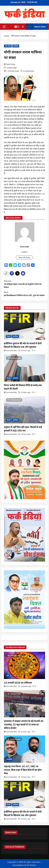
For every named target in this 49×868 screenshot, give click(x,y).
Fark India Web (11, 351)
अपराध (9, 714)
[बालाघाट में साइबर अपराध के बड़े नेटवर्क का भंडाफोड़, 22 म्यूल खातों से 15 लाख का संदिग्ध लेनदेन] (24, 704)
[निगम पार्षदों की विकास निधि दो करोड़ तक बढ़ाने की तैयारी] (24, 368)
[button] (4, 27)
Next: (24, 294)
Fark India (11, 64)
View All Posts (24, 257)
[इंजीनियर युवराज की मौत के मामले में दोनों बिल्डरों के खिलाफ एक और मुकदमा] (24, 326)
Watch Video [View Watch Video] (36, 27)
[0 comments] (27, 71)
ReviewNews (18, 865)
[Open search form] (23, 27)
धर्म (8, 676)
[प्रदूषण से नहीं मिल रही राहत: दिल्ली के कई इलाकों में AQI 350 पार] (24, 410)
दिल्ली (9, 336)
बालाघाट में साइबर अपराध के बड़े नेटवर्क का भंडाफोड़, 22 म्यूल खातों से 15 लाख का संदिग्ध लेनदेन (24, 725)
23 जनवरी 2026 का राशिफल (18, 683)
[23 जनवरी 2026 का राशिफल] (24, 665)
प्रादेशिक (16, 46)
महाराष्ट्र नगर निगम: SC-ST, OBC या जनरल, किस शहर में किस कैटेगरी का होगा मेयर (23, 770)
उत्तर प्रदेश (8, 46)
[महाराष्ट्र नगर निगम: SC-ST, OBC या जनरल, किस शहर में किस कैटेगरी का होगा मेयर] (24, 749)
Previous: (24, 284)
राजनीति (9, 759)
